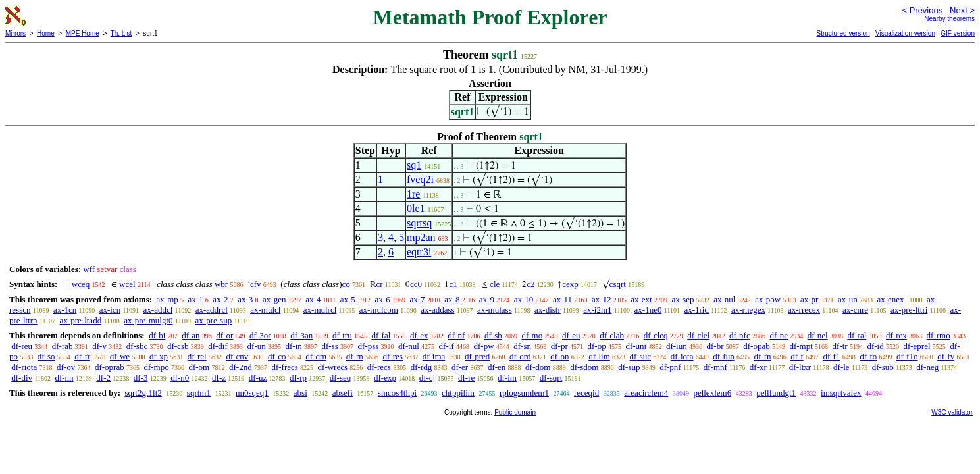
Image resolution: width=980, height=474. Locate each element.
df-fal (381, 335)
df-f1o (907, 356)
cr (380, 284)
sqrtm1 (199, 393)
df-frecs (284, 367)
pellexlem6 (712, 393)
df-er (460, 367)
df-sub (883, 367)
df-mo (532, 335)
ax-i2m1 (597, 310)
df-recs (379, 367)
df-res (393, 356)
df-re (466, 378)
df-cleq (656, 335)
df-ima (434, 356)
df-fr (82, 356)
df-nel (818, 335)
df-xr (758, 367)
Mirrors (15, 33)
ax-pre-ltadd (81, 320)
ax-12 (602, 299)
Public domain (515, 412)
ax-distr (548, 310)
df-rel (197, 356)
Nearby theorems (949, 19)
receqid (586, 393)
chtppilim (458, 393)
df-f (797, 356)
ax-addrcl (212, 310)
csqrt (618, 284)
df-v (99, 346)
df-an (191, 335)
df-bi (157, 335)
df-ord (520, 356)
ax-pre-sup (214, 320)
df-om (199, 367)
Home (46, 33)
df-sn (522, 346)
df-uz (258, 378)
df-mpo (156, 367)
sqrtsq (419, 223)
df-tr (840, 346)
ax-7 (417, 299)
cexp (570, 284)
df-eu (571, 335)
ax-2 (220, 299)
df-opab (756, 346)
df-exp (385, 378)
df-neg (927, 367)
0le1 (416, 208)
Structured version (843, 33)
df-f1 (831, 356)
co (346, 284)
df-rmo (939, 335)
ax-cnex (890, 299)
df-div (22, 378)
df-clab (612, 335)
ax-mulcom (379, 310)
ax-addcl (158, 310)
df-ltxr (800, 367)
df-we (120, 356)
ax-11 (562, 299)
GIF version (958, 33)
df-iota (682, 356)
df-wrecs (333, 367)
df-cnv (237, 356)
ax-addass (437, 310)
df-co (277, 356)
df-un (257, 346)
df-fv (946, 356)
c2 (530, 284)
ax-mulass (495, 310)
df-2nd (241, 367)
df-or (224, 335)
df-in (293, 346)
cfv (256, 284)
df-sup (629, 367)
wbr (221, 284)
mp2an (421, 237)
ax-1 (196, 299)
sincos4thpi (397, 393)
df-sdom (584, 367)
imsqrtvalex (841, 393)
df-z (219, 378)
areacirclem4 (646, 393)
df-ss (330, 346)
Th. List (121, 33)
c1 (453, 284)
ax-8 (452, 299)
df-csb (178, 346)
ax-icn (110, 310)
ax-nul (724, 299)
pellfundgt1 (776, 393)
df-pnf (670, 367)
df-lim (599, 356)
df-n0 (180, 378)
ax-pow (768, 299)
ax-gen (274, 299)
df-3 (141, 378)
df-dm (316, 356)
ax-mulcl (265, 310)
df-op (596, 346)
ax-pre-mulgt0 (148, 320)
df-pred (477, 356)
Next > (962, 10)
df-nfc (740, 335)
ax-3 (245, 299)
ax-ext (641, 299)
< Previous (922, 10)
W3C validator (952, 412)
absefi (343, 393)
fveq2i (420, 179)
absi (300, 393)
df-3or (260, 335)
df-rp (298, 378)
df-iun (677, 346)
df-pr (559, 346)
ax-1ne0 (648, 310)
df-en (497, 367)
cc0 (416, 284)
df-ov (66, 367)
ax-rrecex (804, 310)
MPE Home (83, 33)
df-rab (63, 346)
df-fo (868, 356)
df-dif (218, 346)
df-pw (483, 346)
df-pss (369, 346)
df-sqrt (551, 378)
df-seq (341, 378)
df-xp (159, 356)
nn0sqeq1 (252, 393)
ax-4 (313, 299)
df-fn (762, 356)
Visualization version (905, 33)
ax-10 (524, 299)
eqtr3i (419, 252)
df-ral (857, 335)
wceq (81, 284)
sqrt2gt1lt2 (143, 393)
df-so (46, 356)
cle (495, 284)
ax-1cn (65, 310)
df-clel (698, 335)
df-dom (538, 367)
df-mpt (801, 346)
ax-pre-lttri (909, 310)
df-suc (641, 356)
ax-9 (487, 299)
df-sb (493, 335)
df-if (447, 346)
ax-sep (683, 299)
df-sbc (137, 346)
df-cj (427, 378)
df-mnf (715, 367)
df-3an (301, 335)
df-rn (355, 356)
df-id (875, 346)
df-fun (724, 356)
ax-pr (809, 299)
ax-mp (168, 299)
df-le (841, 367)
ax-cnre (855, 310)
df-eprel (916, 346)
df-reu (22, 346)
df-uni (636, 346)
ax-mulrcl (320, 310)
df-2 (103, 378)
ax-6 (383, 299)
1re (413, 194)
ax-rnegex (748, 310)
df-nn (64, 378)
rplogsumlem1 (524, 393)
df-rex (896, 335)
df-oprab (110, 367)
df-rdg (422, 367)
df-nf (456, 335)
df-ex (419, 335)
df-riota (24, 367)
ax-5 (348, 299)
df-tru (342, 335)
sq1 (414, 165)
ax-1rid (696, 310)
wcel (127, 284)
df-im (507, 378)
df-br (715, 346)
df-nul (409, 346)
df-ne (778, 335)
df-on (559, 356)
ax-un (848, 299)
